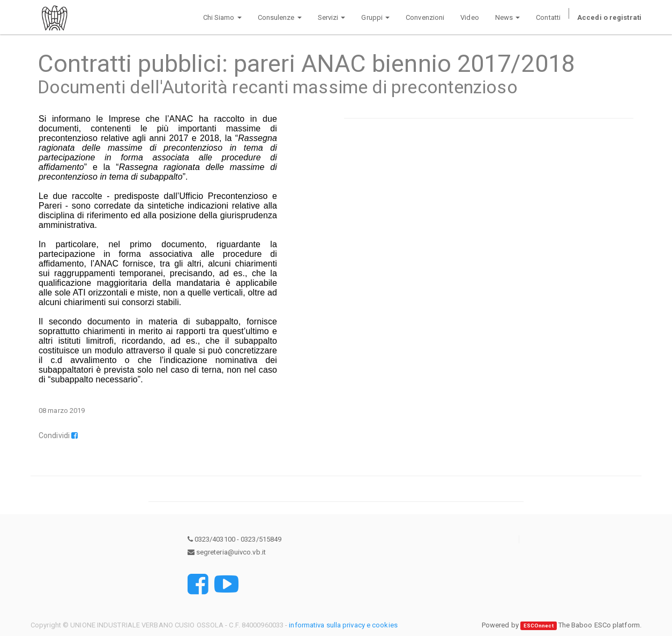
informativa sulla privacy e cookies (343, 625)
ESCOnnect (539, 626)
